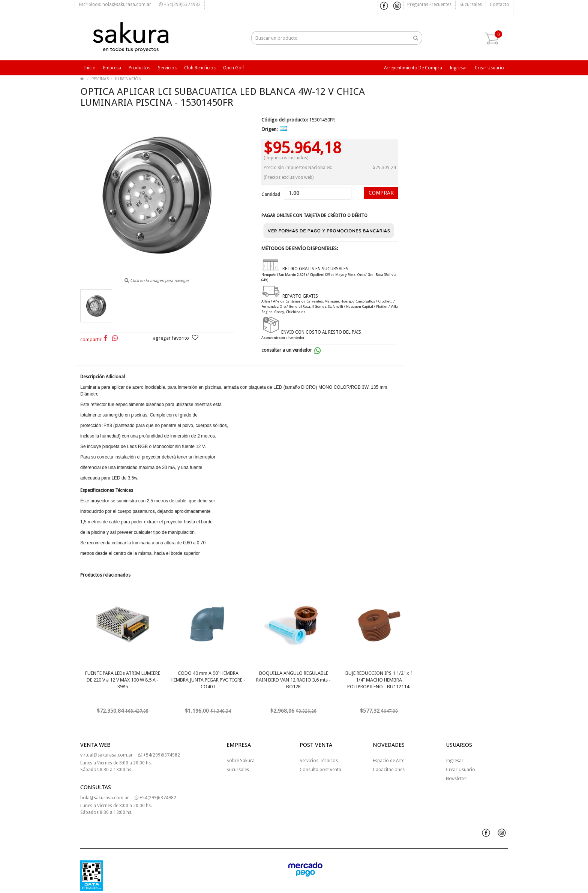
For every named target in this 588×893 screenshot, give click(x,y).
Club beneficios (200, 68)
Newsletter (457, 779)
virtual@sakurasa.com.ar (106, 755)
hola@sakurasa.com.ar (105, 798)
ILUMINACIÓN (128, 79)
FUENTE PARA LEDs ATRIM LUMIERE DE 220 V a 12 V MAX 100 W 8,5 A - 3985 (123, 680)
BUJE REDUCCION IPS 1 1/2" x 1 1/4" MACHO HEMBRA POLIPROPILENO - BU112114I (379, 680)
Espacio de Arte (388, 761)
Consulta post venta (320, 770)
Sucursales (471, 4)
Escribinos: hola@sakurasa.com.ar (115, 4)
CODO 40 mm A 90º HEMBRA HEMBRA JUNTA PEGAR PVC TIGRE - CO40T (208, 680)
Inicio (90, 68)
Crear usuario (489, 68)
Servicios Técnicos (319, 761)
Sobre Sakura (241, 761)
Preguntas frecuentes (429, 4)
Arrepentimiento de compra (413, 68)
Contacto (499, 4)
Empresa (112, 68)
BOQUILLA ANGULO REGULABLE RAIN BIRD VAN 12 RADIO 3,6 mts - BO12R (293, 680)
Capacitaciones (389, 770)
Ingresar (458, 68)
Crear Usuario (460, 770)
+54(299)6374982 (180, 4)
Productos (139, 68)
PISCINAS (100, 79)
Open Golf (234, 68)
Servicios (167, 68)
